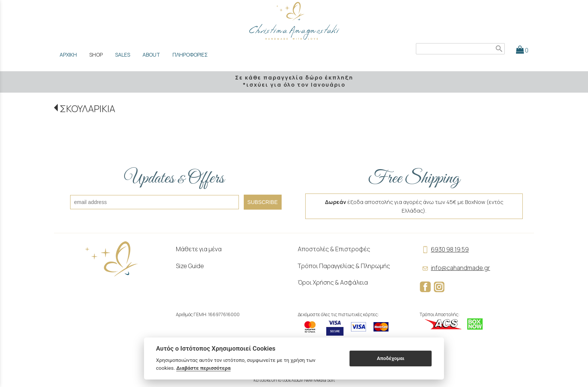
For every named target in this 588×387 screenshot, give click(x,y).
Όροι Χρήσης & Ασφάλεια (333, 282)
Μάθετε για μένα (199, 249)
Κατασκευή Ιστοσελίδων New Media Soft (294, 380)
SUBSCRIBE (263, 202)
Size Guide (190, 266)
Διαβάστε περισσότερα (203, 368)
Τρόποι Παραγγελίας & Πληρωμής (344, 266)
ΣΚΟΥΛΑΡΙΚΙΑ (87, 109)
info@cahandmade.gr (455, 268)
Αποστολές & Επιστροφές (334, 249)
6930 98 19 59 (444, 249)
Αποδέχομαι (391, 358)
